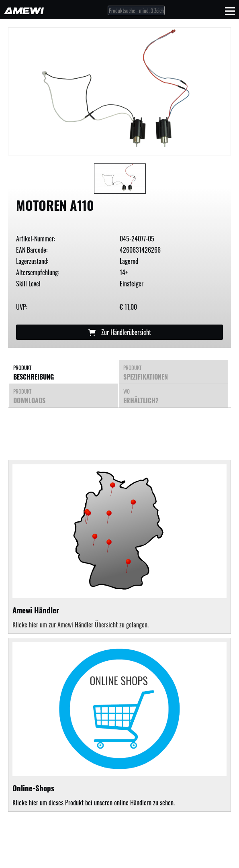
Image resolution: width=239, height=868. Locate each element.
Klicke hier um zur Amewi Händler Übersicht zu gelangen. (81, 625)
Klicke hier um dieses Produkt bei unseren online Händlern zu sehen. (119, 725)
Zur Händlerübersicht (120, 332)
